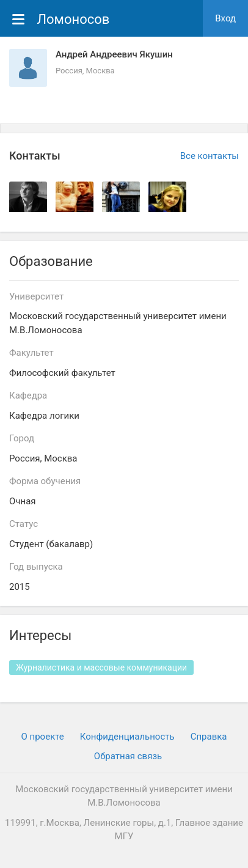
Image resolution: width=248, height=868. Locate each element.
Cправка (209, 737)
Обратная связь (128, 756)
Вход (225, 18)
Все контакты (210, 156)
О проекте (43, 737)
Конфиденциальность (127, 737)
